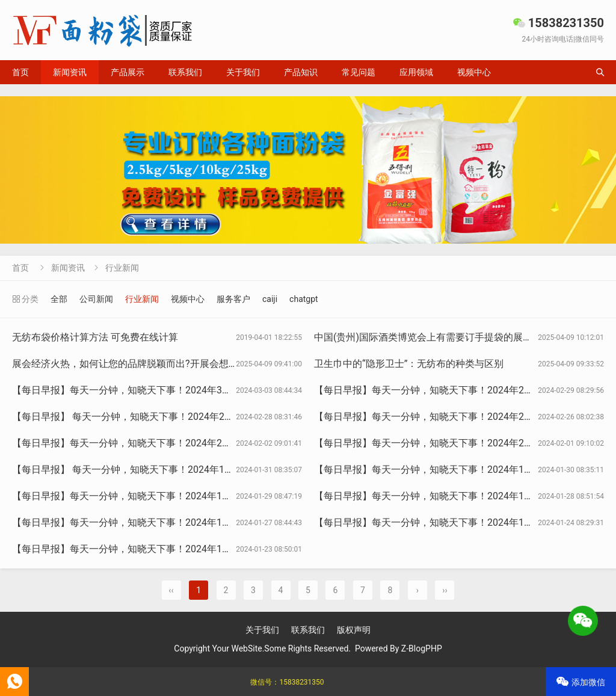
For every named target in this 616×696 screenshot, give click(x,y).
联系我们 (185, 72)
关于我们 (243, 72)
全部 (59, 299)
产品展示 (128, 72)
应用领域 (416, 72)
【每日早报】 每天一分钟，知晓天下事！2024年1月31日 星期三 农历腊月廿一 (179, 470)
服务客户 (233, 299)
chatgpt (304, 299)
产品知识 (301, 72)
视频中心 (474, 72)
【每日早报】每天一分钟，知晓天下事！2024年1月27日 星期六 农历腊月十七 (178, 522)
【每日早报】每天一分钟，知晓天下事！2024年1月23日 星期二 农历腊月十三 (178, 549)
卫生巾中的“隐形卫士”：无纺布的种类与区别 (409, 364)
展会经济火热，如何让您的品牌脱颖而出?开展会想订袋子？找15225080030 (174, 364)
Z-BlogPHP (422, 648)
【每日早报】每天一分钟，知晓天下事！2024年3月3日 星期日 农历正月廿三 (175, 390)
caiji (270, 299)
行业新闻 (122, 268)
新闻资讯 (70, 72)
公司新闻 (96, 299)
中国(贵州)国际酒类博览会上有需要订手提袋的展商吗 (428, 337)
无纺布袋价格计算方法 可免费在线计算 (95, 337)
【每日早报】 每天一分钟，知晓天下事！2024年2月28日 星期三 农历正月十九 (179, 417)
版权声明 (354, 630)
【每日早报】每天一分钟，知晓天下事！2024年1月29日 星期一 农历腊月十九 (178, 496)
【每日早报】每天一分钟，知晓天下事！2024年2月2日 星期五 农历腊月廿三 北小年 (191, 443)
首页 (20, 72)
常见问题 (359, 72)
